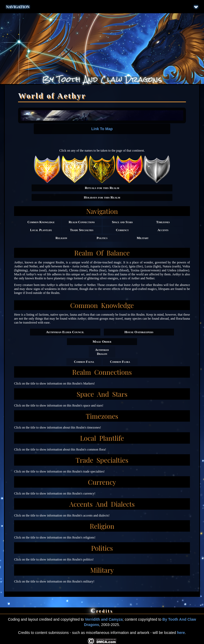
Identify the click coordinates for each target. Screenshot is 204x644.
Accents (163, 230)
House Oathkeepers (139, 332)
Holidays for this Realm (102, 197)
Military (143, 238)
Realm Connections (82, 222)
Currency (122, 230)
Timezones (163, 222)
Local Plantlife (41, 230)
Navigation (102, 7)
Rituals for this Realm (102, 188)
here (181, 633)
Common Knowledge (41, 222)
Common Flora (120, 362)
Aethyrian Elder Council (65, 332)
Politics (102, 238)
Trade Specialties (82, 230)
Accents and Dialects (102, 504)
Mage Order (102, 341)
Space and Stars (122, 222)
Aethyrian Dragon (102, 352)
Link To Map (102, 129)
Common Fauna (84, 362)
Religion (61, 238)
